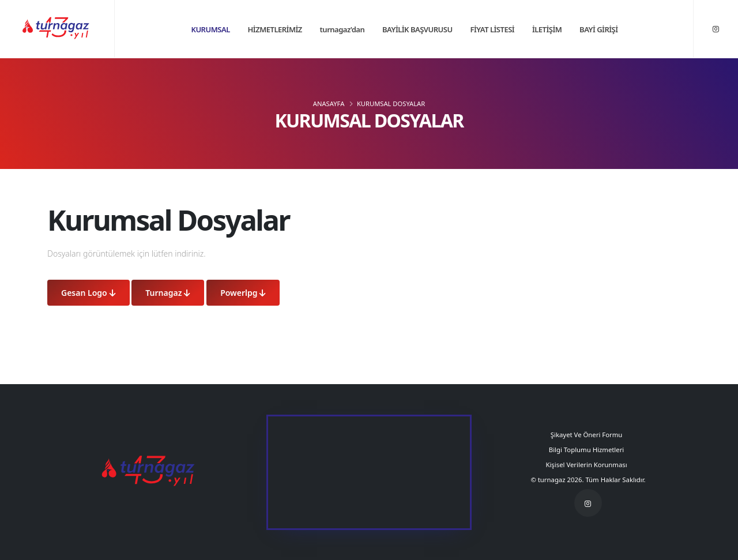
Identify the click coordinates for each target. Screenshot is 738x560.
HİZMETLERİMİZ (275, 29)
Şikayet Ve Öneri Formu (588, 435)
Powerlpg (243, 293)
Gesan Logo (89, 293)
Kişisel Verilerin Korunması (588, 465)
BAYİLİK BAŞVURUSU (417, 29)
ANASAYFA (329, 104)
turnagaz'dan (342, 29)
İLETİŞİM (547, 29)
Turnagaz (168, 293)
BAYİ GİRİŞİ (598, 29)
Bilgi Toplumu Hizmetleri (588, 450)
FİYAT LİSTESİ (492, 29)
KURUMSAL (210, 29)
